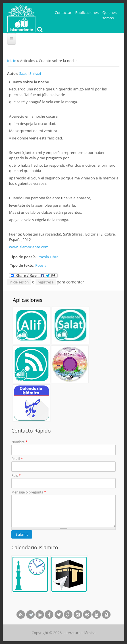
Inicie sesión (19, 282)
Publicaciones (87, 12)
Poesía (41, 265)
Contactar (63, 12)
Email (17, 459)
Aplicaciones (28, 300)
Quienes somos (109, 15)
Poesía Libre (48, 257)
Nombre (19, 442)
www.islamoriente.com (29, 247)
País (16, 475)
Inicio (12, 61)
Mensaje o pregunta (29, 492)
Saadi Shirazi (30, 73)
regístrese (46, 282)
